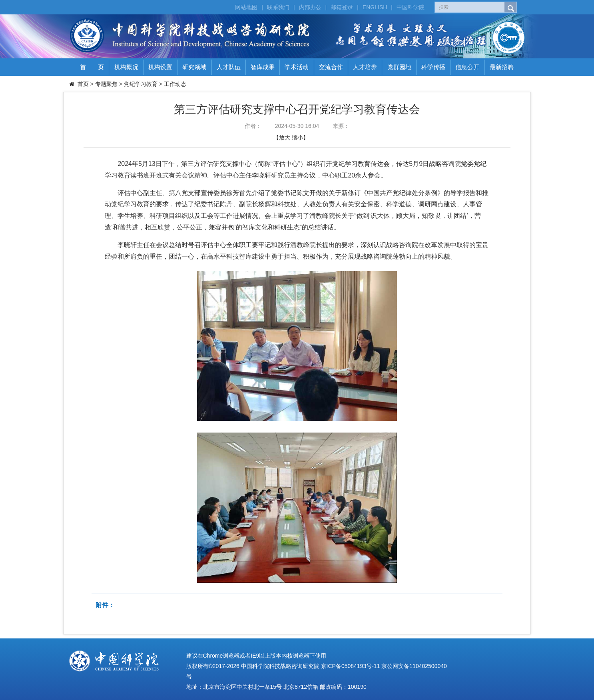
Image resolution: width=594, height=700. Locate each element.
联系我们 (278, 7)
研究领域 (194, 67)
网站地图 (246, 7)
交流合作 (331, 67)
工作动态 (175, 84)
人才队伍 (229, 67)
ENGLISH (375, 7)
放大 (285, 138)
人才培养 (365, 67)
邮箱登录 (342, 7)
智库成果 (263, 67)
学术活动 (297, 67)
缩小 (297, 138)
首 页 (92, 67)
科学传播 (433, 67)
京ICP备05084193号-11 (351, 666)
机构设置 (160, 67)
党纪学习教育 (141, 84)
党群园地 (399, 67)
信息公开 (467, 67)
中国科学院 (411, 7)
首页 (83, 84)
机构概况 (126, 67)
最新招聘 (502, 67)
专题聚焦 (106, 84)
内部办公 (310, 7)
